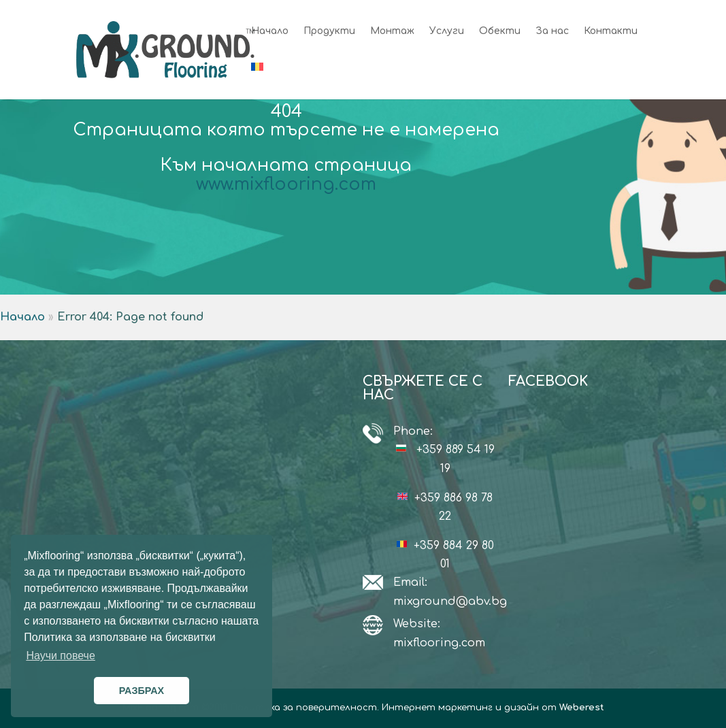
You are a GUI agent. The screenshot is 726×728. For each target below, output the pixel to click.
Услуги (447, 31)
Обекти (500, 31)
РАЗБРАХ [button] (142, 691)
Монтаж (392, 31)
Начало (270, 31)
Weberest (582, 708)
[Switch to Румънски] (257, 81)
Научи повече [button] (60, 656)
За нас (552, 31)
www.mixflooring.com (286, 184)
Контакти (611, 31)
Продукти (329, 31)
